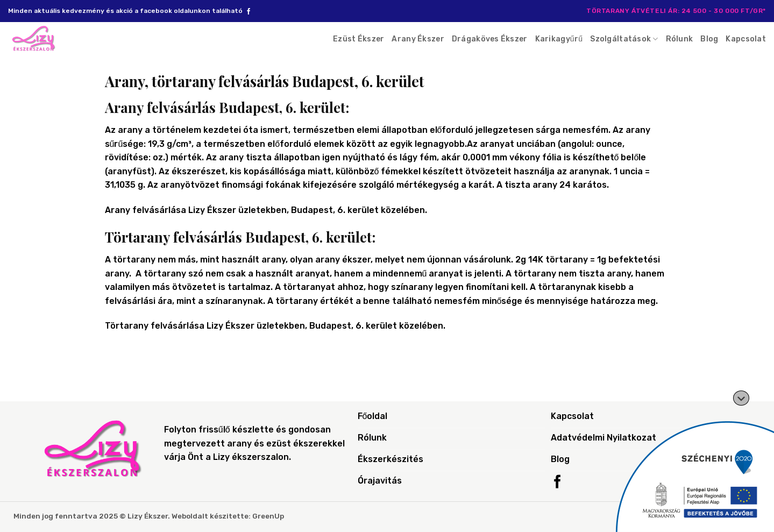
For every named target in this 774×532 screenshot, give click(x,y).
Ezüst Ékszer (358, 39)
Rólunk (680, 39)
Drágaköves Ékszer (490, 39)
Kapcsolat (746, 39)
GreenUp (268, 516)
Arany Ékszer (418, 39)
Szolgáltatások (624, 39)
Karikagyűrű (559, 39)
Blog (709, 39)
